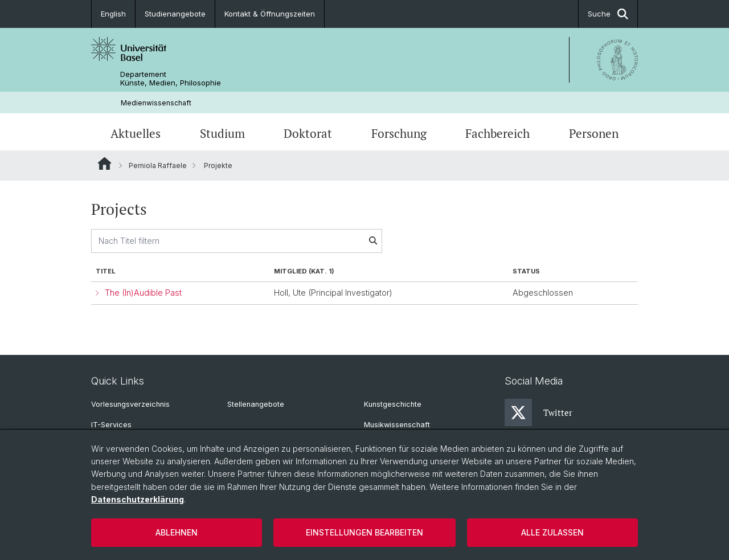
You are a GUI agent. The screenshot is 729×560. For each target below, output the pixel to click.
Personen (594, 133)
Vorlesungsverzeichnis (130, 404)
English (113, 14)
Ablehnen (177, 532)
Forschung (399, 133)
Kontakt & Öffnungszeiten (270, 14)
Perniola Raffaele (158, 165)
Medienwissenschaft (156, 103)
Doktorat (308, 133)
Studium (222, 133)
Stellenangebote (256, 404)
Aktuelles (136, 133)
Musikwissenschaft (397, 425)
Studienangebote (175, 14)
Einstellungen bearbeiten (364, 532)
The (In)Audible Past (143, 293)
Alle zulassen (552, 532)
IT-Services (111, 425)
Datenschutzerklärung (138, 499)
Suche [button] (608, 14)
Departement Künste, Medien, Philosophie (171, 79)
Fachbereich (497, 133)
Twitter (538, 412)
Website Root (105, 163)
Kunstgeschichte (393, 404)
